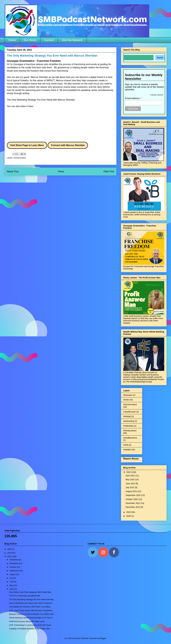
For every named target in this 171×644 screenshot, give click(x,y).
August (13, 574)
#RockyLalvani (130, 431)
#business (128, 395)
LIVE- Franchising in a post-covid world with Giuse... (31, 625)
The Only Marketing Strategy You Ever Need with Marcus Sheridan (41, 100)
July (11, 578)
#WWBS (127, 450)
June (12, 582)
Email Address (133, 98)
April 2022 (130, 476)
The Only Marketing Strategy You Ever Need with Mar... (32, 599)
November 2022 (133, 503)
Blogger (103, 638)
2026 (129, 516)
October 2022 (132, 499)
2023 (129, 512)
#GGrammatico (20, 158)
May (12, 585)
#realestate (128, 426)
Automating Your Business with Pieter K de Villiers (30, 607)
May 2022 (130, 480)
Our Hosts (30, 40)
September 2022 (133, 495)
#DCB (126, 400)
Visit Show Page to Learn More (27, 145)
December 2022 (133, 507)
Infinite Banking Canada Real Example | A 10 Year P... (31, 618)
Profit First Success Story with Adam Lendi (27, 621)
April (12, 589)
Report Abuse (131, 459)
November (14, 563)
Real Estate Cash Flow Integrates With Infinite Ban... (31, 592)
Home (12, 40)
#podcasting (129, 421)
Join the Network (72, 40)
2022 (129, 472)
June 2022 (131, 484)
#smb (126, 445)
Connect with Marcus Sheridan (68, 145)
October (13, 567)
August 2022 (132, 491)
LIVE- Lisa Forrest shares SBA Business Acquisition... (31, 610)
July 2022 (130, 487)
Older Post (109, 171)
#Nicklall (127, 416)
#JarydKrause (130, 412)
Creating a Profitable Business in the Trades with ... (30, 629)
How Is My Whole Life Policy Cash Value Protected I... (31, 603)
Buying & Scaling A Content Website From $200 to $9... (32, 614)
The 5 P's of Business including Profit (24, 596)
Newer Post (13, 171)
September (14, 571)
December (14, 560)
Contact (49, 40)
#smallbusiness (130, 438)
